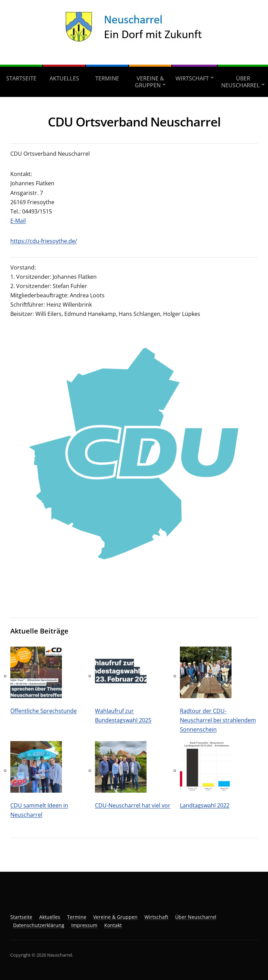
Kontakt (113, 925)
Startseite (21, 78)
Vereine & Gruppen (149, 82)
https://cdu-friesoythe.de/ (44, 241)
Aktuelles (64, 78)
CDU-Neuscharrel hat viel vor (133, 805)
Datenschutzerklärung (39, 925)
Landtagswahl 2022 (205, 805)
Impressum (84, 925)
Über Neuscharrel (240, 82)
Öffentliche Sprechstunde (44, 711)
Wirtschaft (192, 78)
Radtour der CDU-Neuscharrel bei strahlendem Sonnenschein (218, 720)
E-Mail (18, 221)
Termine (107, 78)
